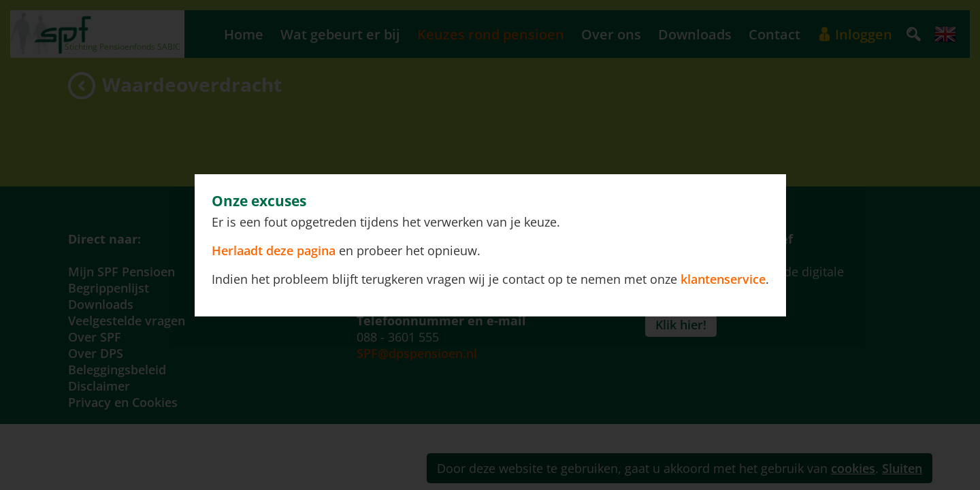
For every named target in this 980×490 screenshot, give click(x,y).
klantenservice (723, 279)
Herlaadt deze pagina (275, 250)
